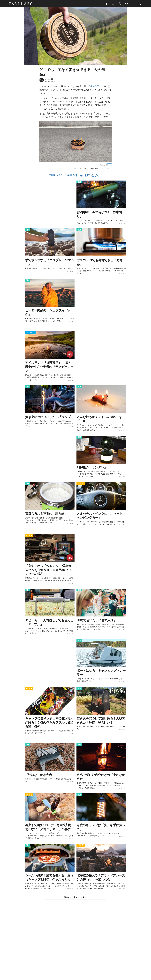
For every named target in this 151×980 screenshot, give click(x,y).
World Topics (95, 169)
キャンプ (86, 169)
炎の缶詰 (95, 87)
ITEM (79, 183)
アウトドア (78, 169)
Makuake (110, 166)
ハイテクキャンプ (106, 169)
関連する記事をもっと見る (75, 898)
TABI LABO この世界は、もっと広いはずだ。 (75, 176)
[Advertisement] (75, 946)
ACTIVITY (81, 484)
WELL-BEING (30, 333)
